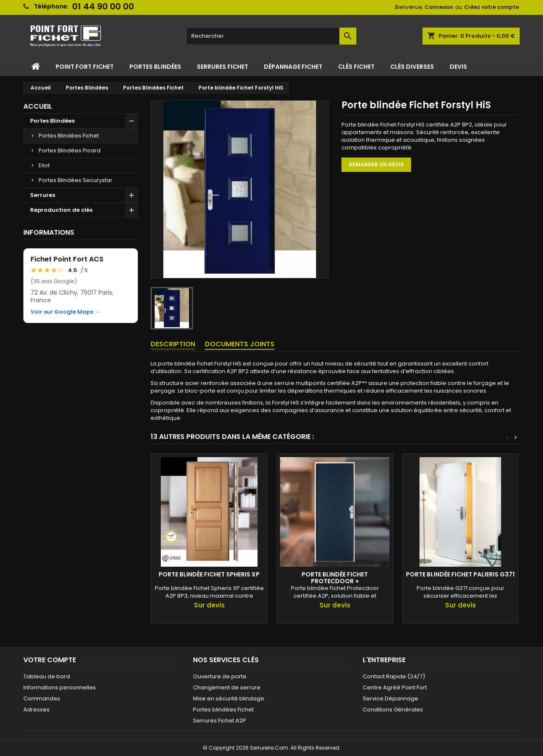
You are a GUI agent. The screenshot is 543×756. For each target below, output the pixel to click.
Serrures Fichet (223, 67)
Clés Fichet (356, 67)
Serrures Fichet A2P (220, 721)
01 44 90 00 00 (103, 6)
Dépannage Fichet (293, 67)
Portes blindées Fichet (223, 710)
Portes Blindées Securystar (76, 180)
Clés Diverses (412, 67)
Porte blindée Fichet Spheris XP (209, 574)
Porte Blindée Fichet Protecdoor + (335, 578)
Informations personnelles (60, 687)
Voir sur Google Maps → (65, 312)
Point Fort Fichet (85, 67)
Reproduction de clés (61, 210)
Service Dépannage (390, 698)
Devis (458, 67)
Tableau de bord (47, 676)
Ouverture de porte (220, 676)
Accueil (38, 106)
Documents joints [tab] (240, 344)
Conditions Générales (393, 710)
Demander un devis (376, 164)
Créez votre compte (491, 7)
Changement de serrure (227, 687)
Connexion (439, 7)
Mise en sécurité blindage (229, 698)
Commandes (42, 698)
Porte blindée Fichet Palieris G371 (460, 574)
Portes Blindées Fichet (69, 136)
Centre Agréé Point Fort (395, 687)
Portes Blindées (155, 67)
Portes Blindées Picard (70, 150)
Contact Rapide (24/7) (394, 676)
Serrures (43, 195)
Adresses (36, 710)
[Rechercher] (271, 36)
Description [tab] (173, 344)
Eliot (44, 165)
